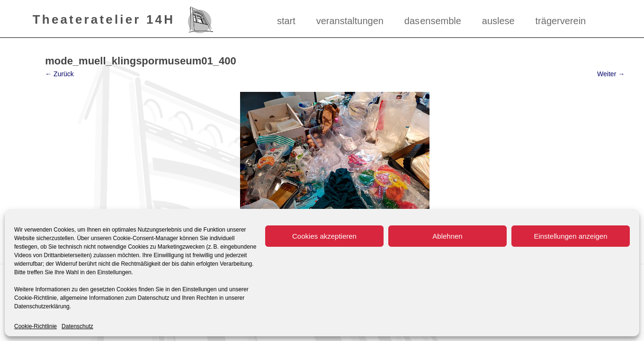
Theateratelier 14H (104, 19)
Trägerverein (561, 21)
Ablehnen (447, 236)
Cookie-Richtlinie (36, 326)
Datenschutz (77, 326)
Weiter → (611, 74)
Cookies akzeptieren (324, 236)
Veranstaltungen (350, 21)
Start (286, 21)
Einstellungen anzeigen (570, 236)
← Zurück (59, 74)
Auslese (498, 21)
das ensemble (433, 21)
